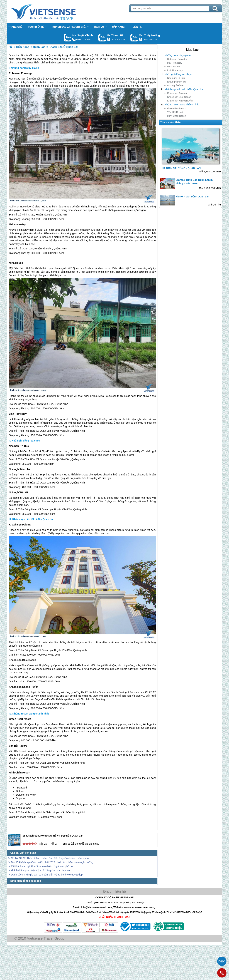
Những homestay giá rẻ (178, 55)
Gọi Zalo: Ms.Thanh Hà (102, 38)
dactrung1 (140, 39)
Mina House (173, 67)
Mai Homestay (175, 63)
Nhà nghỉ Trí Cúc (176, 78)
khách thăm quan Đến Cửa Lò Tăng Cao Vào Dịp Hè (40, 870)
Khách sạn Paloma (177, 93)
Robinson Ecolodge (177, 59)
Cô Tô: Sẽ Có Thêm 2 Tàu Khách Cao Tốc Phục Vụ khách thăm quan (50, 858)
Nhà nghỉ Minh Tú (176, 82)
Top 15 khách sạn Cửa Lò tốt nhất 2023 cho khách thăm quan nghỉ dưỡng (52, 862)
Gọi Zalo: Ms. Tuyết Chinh (68, 38)
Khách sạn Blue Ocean (179, 97)
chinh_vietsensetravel (74, 39)
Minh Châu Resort (177, 116)
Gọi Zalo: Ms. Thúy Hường (134, 38)
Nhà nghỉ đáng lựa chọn (178, 74)
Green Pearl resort (177, 108)
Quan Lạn (73, 79)
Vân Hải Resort (175, 112)
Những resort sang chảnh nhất (182, 105)
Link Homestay (175, 70)
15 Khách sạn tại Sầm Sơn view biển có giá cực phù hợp (43, 866)
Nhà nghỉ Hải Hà (176, 85)
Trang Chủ (52, 12)
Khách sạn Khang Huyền (180, 101)
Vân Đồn (48, 215)
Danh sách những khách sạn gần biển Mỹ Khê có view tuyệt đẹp (47, 875)
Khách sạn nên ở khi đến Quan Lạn (184, 89)
